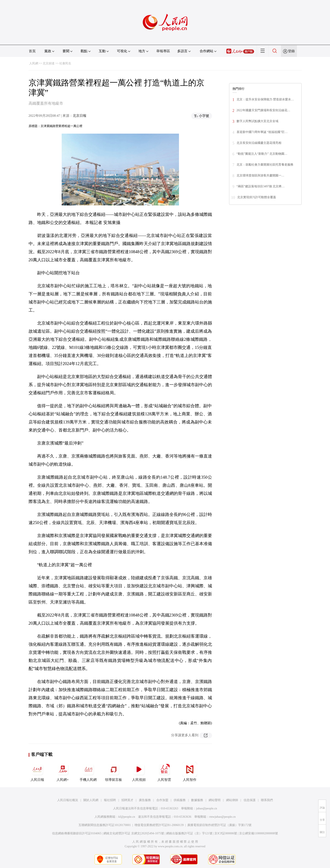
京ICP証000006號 (226, 833)
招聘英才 (127, 800)
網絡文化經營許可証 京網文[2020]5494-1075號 (134, 833)
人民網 (34, 63)
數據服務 (197, 800)
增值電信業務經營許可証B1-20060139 (159, 825)
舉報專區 (163, 51)
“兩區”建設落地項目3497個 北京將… (261, 186)
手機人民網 (88, 772)
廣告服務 (145, 800)
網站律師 (232, 800)
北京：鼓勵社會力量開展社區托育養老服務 (265, 165)
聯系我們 (267, 800)
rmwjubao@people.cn (222, 817)
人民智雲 (164, 772)
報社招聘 (110, 800)
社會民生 (65, 63)
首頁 (32, 51)
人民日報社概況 (68, 800)
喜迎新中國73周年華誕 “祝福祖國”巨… (262, 132)
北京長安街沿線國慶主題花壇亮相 (259, 143)
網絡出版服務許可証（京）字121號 (189, 833)
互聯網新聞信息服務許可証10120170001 (105, 825)
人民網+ (63, 772)
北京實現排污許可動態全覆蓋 (257, 197)
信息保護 (250, 800)
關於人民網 (91, 800)
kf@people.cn (127, 817)
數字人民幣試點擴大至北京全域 (257, 121)
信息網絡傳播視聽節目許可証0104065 (77, 833)
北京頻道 (49, 63)
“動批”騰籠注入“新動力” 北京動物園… (262, 154)
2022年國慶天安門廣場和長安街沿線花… (263, 110)
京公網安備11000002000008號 (258, 833)
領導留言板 (113, 772)
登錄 (291, 51)
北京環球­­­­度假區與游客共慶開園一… (260, 175)
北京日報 (80, 116)
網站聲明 (215, 800)
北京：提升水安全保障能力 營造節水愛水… (265, 99)
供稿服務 (180, 800)
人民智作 (190, 772)
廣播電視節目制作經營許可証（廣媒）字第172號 (219, 825)
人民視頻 (139, 772)
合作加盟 (162, 800)
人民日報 (37, 772)
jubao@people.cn (206, 808)
